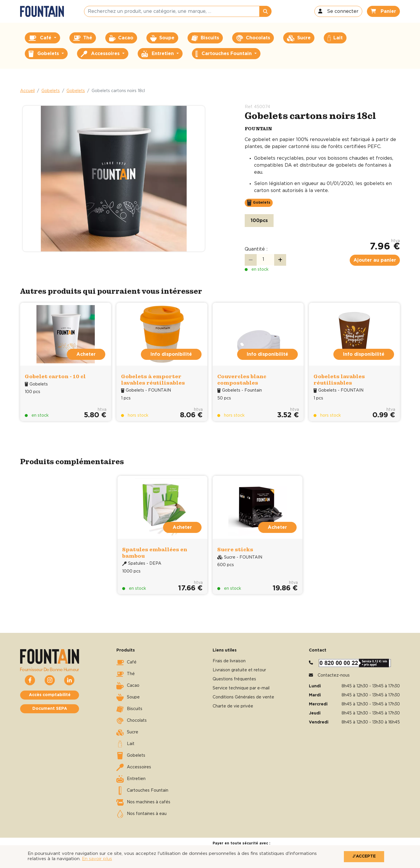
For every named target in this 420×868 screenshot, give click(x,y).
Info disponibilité (171, 354)
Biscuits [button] (205, 38)
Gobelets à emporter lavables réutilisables (153, 380)
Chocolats (132, 721)
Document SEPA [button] (50, 709)
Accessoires (134, 767)
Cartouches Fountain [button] (224, 54)
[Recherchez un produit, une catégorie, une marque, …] (172, 11)
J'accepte (364, 856)
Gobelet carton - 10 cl (55, 376)
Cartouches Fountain (142, 791)
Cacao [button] (121, 38)
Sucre (127, 733)
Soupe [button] (162, 38)
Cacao (128, 686)
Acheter (86, 354)
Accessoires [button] (101, 54)
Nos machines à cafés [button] (143, 802)
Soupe (128, 698)
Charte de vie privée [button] (233, 706)
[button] (338, 11)
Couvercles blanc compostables (242, 380)
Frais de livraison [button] (229, 661)
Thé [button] (83, 38)
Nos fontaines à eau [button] (141, 814)
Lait (125, 744)
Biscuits (129, 709)
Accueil (27, 91)
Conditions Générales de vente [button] (243, 697)
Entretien (131, 779)
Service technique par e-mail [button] (241, 688)
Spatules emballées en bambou (155, 553)
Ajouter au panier (375, 260)
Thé (126, 674)
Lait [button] (335, 38)
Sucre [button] (299, 38)
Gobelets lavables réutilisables (339, 380)
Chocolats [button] (253, 38)
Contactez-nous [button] (334, 675)
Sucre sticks (235, 549)
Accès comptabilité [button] (50, 695)
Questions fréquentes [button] (234, 679)
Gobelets (51, 91)
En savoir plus (97, 859)
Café (126, 663)
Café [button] (41, 38)
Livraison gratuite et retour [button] (239, 670)
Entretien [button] (158, 54)
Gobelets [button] (44, 54)
